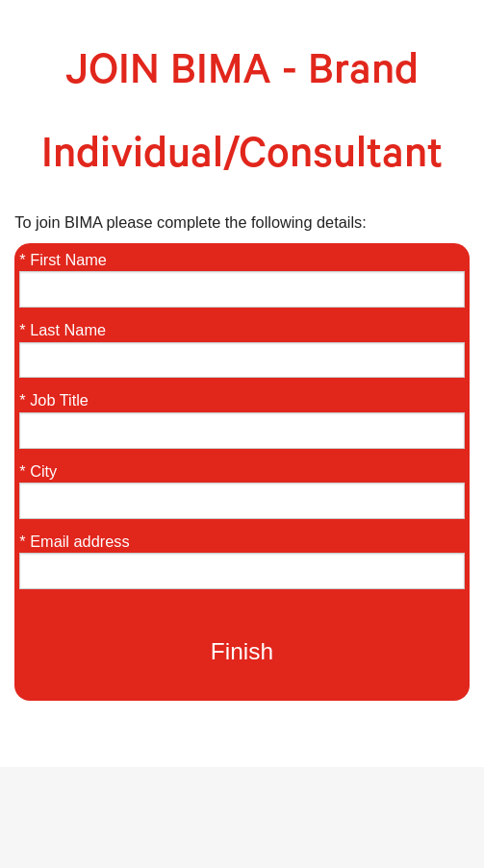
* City (38, 471)
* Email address (74, 541)
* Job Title (54, 400)
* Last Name (63, 330)
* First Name (63, 260)
